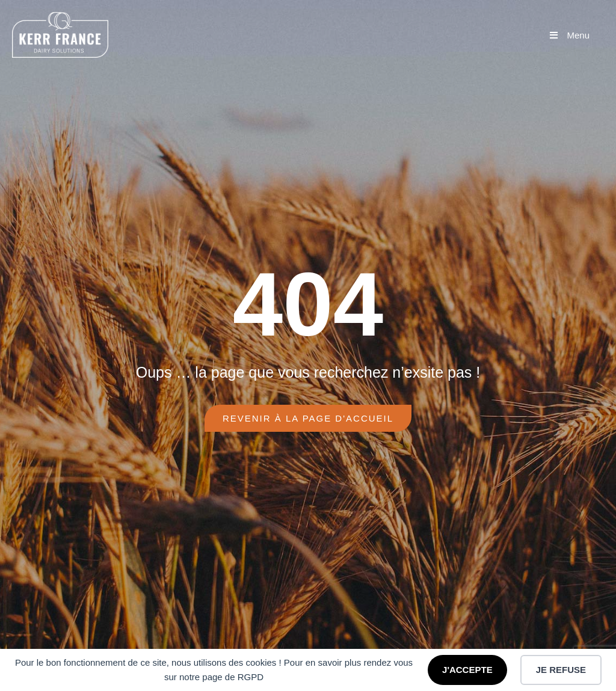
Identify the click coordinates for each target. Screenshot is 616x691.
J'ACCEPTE (467, 670)
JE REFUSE (561, 670)
